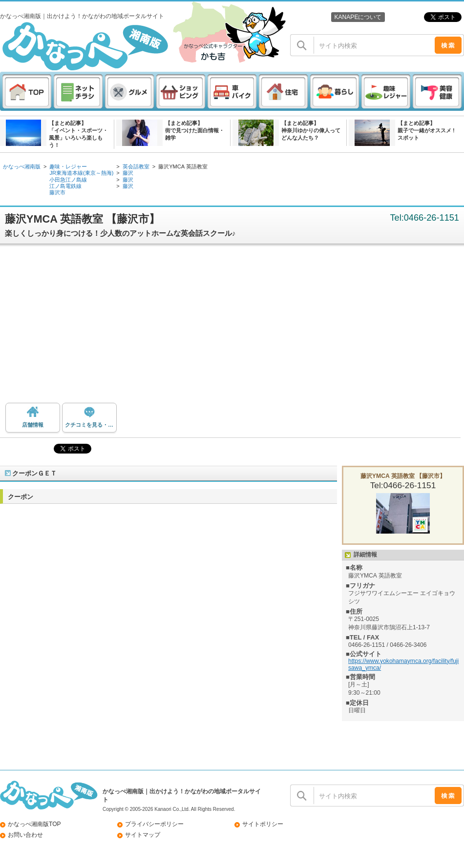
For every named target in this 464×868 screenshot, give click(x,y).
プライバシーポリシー (154, 824)
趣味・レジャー (68, 166)
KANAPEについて (358, 17)
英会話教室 (136, 166)
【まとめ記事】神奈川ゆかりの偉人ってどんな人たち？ (311, 130)
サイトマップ (143, 835)
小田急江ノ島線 (68, 180)
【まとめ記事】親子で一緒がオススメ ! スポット (426, 130)
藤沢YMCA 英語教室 (183, 166)
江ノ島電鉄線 (65, 186)
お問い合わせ (25, 835)
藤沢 (128, 173)
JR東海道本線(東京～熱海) (81, 173)
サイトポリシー (263, 824)
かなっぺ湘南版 (22, 166)
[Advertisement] (232, 327)
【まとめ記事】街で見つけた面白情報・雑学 (195, 130)
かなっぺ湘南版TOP (34, 824)
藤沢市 (57, 192)
